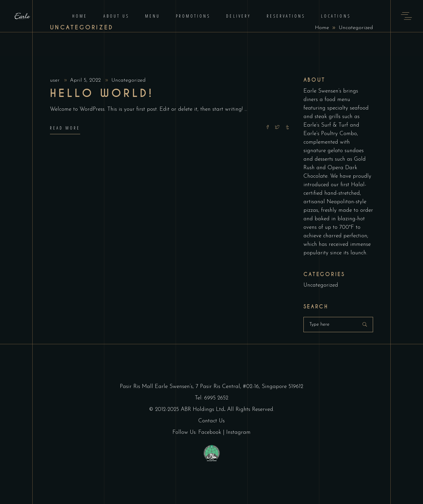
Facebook (210, 432)
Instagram (238, 432)
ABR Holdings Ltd (202, 410)
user (56, 80)
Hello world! (102, 93)
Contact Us (211, 421)
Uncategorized (129, 80)
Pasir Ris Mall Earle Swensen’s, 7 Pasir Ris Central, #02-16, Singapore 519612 (211, 387)
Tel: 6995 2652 (211, 398)
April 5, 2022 (86, 80)
